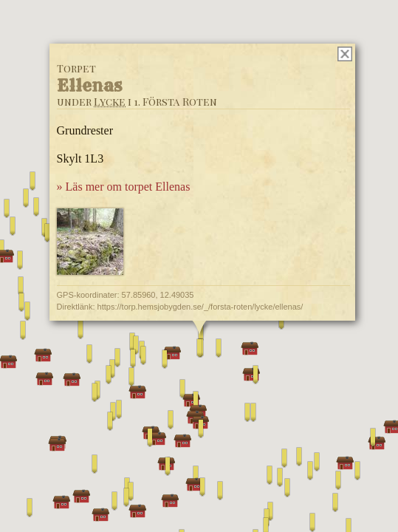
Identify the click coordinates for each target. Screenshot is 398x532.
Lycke (109, 102)
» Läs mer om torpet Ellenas (123, 187)
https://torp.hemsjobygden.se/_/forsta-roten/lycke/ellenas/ (200, 307)
